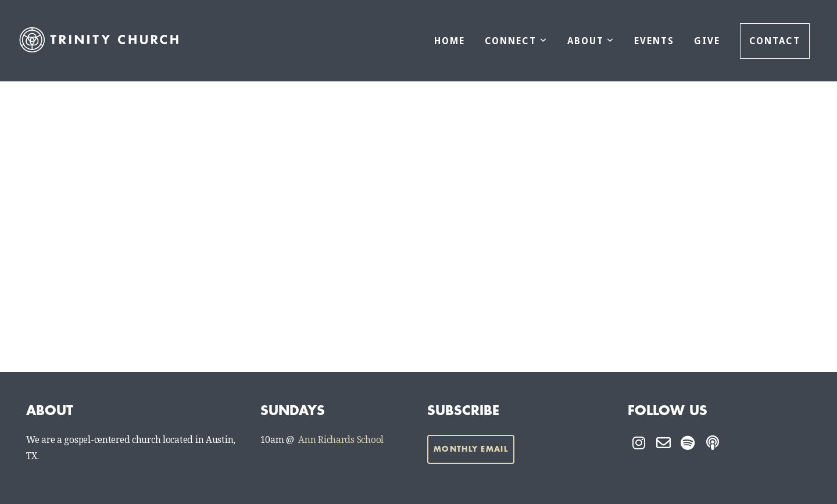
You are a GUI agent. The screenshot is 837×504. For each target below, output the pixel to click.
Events (654, 41)
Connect (516, 41)
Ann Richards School (341, 440)
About (591, 41)
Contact (775, 41)
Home (450, 41)
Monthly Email (471, 449)
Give (707, 41)
